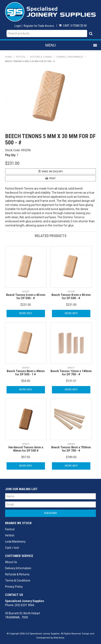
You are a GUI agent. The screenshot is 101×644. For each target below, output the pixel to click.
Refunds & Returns (17, 574)
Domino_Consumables (70, 57)
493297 (26, 291)
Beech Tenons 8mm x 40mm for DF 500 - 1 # (26, 373)
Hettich (10, 535)
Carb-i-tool (12, 548)
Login (18, 26)
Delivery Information (18, 568)
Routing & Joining (41, 57)
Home (8, 57)
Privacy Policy (14, 587)
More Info (26, 313)
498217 (71, 368)
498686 (71, 444)
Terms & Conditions (18, 580)
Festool (21, 57)
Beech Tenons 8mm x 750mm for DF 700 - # (71, 449)
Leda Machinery (15, 542)
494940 (26, 368)
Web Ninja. (59, 638)
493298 (71, 291)
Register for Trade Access (39, 26)
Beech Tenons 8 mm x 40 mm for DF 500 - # (71, 296)
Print (52, 178)
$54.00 (26, 381)
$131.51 (71, 381)
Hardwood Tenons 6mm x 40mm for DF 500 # (26, 449)
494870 (26, 444)
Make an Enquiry (52, 172)
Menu (51, 45)
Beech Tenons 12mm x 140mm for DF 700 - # (71, 373)
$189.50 (71, 457)
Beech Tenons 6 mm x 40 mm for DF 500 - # (26, 296)
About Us (11, 562)
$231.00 (26, 305)
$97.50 (26, 457)
